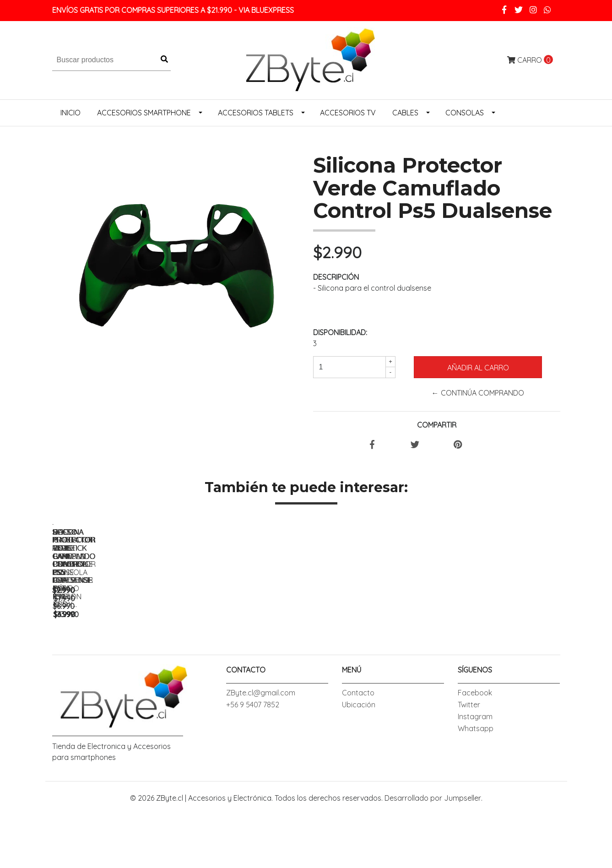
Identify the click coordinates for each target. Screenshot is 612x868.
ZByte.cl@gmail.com (261, 757)
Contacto (358, 757)
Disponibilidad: (340, 332)
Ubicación (359, 769)
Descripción (336, 277)
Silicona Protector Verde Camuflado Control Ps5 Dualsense (372, 661)
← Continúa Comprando (478, 393)
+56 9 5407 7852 (253, 769)
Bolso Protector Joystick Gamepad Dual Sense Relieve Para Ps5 (501, 661)
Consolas (465, 113)
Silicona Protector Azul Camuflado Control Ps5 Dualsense (116, 661)
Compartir (437, 425)
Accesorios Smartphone (144, 113)
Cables (405, 113)
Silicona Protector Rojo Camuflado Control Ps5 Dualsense (244, 661)
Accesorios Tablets (256, 113)
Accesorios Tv (348, 113)
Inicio (70, 113)
